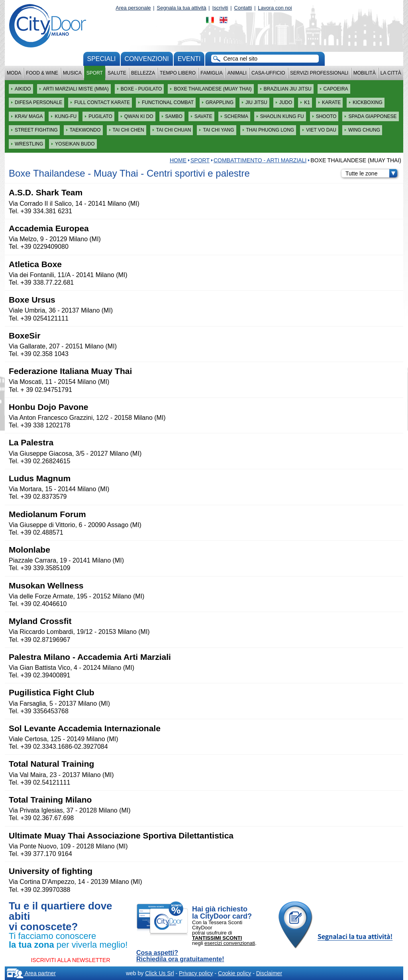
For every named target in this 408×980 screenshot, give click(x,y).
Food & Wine (42, 73)
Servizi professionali (319, 73)
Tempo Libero (178, 73)
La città (391, 73)
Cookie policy (234, 973)
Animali (237, 73)
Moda (14, 73)
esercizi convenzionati (230, 943)
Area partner (31, 973)
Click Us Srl (159, 973)
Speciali (102, 59)
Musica (72, 73)
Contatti (243, 8)
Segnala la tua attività (182, 8)
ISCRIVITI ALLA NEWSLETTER (70, 960)
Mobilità (365, 73)
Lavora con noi (275, 8)
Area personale (133, 8)
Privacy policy (196, 973)
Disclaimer (269, 973)
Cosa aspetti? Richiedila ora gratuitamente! (180, 956)
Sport (95, 73)
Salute (117, 73)
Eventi (189, 59)
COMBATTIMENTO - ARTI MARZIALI (260, 160)
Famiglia (211, 73)
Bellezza (143, 73)
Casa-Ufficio (268, 73)
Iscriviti (220, 8)
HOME (178, 160)
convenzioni (147, 59)
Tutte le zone (371, 173)
